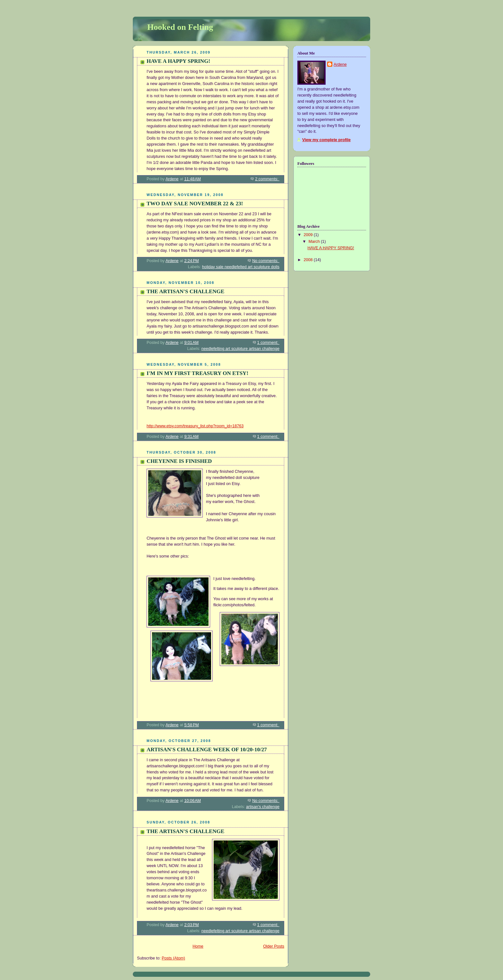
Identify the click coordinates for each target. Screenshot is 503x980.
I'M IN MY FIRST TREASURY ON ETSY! (197, 373)
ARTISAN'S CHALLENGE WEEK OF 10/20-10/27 (207, 750)
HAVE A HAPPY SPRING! (178, 61)
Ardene (340, 64)
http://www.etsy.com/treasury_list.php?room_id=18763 (195, 426)
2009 (309, 235)
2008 (309, 260)
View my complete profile (326, 140)
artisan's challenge (263, 807)
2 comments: (267, 179)
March (315, 242)
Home (198, 946)
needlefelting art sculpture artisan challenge (240, 349)
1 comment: (268, 343)
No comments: (266, 261)
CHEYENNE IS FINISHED (179, 461)
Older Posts (274, 946)
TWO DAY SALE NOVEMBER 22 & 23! (195, 204)
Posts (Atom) (173, 958)
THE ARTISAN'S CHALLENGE (185, 291)
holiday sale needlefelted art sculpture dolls (241, 267)
